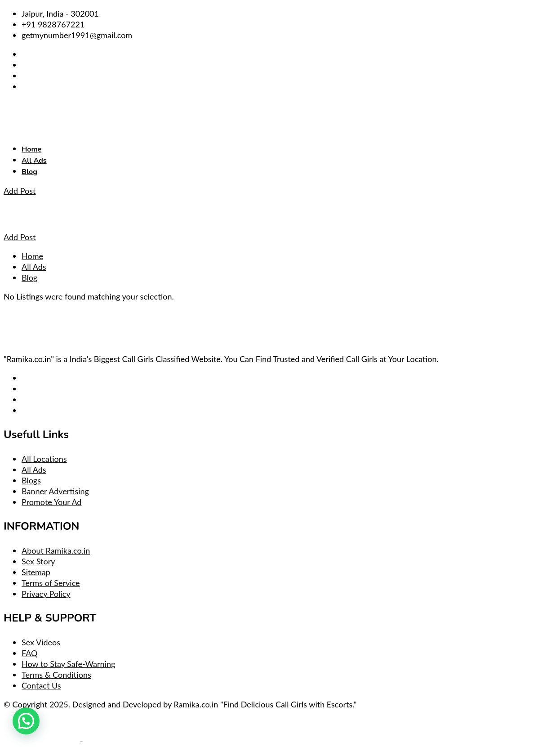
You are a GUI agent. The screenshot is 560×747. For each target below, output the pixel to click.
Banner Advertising (55, 491)
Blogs (31, 480)
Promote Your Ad (51, 502)
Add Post (20, 191)
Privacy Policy (46, 594)
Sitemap (36, 572)
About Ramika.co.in (56, 550)
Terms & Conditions (56, 675)
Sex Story (38, 561)
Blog (29, 172)
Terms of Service (51, 583)
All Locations (44, 459)
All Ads (34, 161)
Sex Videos (41, 642)
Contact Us (41, 685)
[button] (26, 721)
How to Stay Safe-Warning (68, 664)
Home (31, 149)
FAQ (29, 653)
